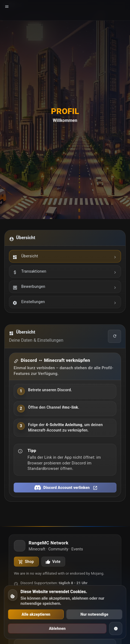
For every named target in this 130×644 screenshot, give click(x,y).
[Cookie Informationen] (116, 628)
